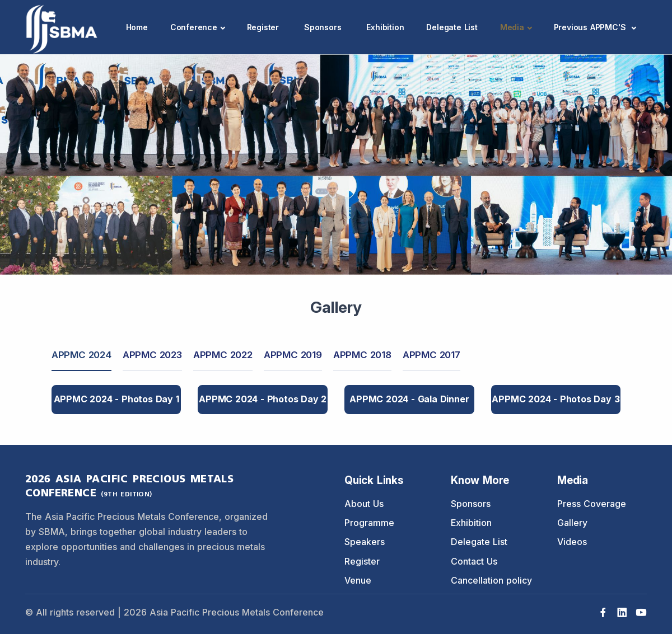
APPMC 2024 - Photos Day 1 (116, 399)
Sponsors (323, 27)
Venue (358, 580)
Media (512, 27)
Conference (194, 27)
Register (263, 27)
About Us (364, 504)
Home (137, 27)
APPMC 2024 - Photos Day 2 (263, 399)
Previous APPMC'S (591, 27)
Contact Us (474, 561)
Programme (369, 523)
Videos (572, 542)
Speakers (365, 542)
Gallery (572, 523)
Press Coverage (592, 504)
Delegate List (452, 27)
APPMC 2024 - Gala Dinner (409, 399)
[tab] (81, 356)
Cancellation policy (491, 580)
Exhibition (385, 27)
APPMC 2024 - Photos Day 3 (556, 399)
